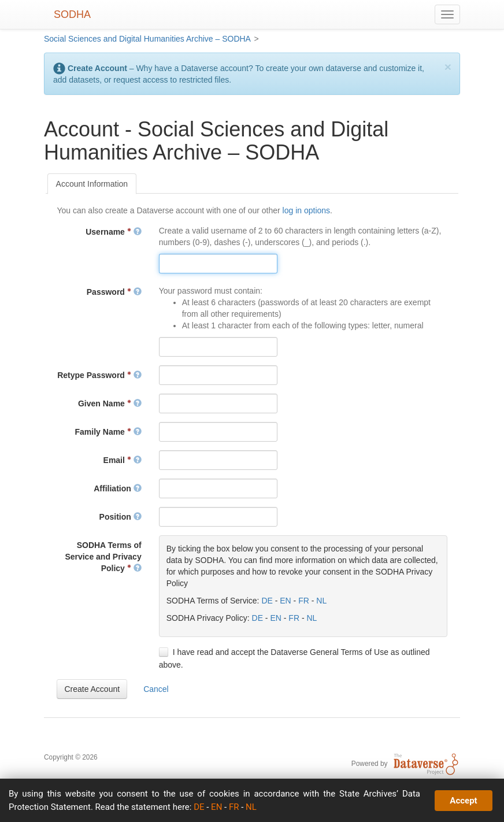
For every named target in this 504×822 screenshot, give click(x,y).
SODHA (72, 14)
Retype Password (99, 375)
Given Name (110, 403)
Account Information (92, 184)
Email (123, 460)
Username (113, 232)
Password (114, 292)
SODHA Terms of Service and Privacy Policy (103, 557)
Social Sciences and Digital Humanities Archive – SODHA (147, 39)
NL (321, 601)
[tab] (92, 184)
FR (304, 601)
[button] (92, 689)
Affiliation (117, 488)
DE (267, 601)
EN (285, 601)
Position (121, 517)
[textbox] (218, 264)
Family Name (108, 432)
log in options (307, 210)
